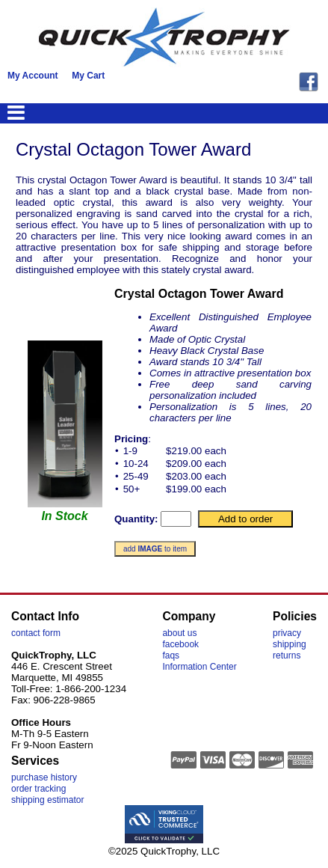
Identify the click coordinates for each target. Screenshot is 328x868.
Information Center (199, 667)
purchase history (44, 777)
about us (179, 633)
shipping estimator (47, 800)
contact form (36, 633)
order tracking (38, 789)
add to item (155, 549)
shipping (290, 644)
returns (287, 655)
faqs (171, 655)
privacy (287, 633)
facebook (180, 644)
